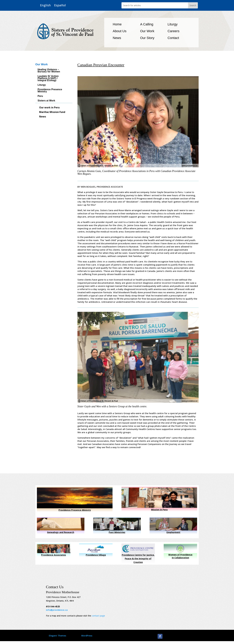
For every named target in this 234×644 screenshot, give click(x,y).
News (117, 38)
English (45, 5)
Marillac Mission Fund (52, 112)
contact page (98, 616)
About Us (120, 31)
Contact (173, 38)
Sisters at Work (46, 101)
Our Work (147, 31)
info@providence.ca (57, 610)
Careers (173, 31)
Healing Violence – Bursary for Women (49, 71)
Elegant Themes (57, 636)
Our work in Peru (49, 108)
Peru (40, 96)
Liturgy (173, 24)
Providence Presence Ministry (50, 91)
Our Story (147, 38)
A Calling (147, 24)
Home (117, 24)
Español (60, 5)
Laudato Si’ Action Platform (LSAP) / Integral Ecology (48, 78)
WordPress (87, 636)
